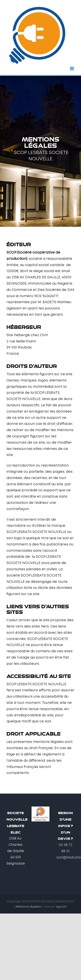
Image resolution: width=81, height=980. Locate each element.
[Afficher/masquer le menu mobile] (72, 69)
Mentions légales (28, 907)
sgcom (61, 907)
